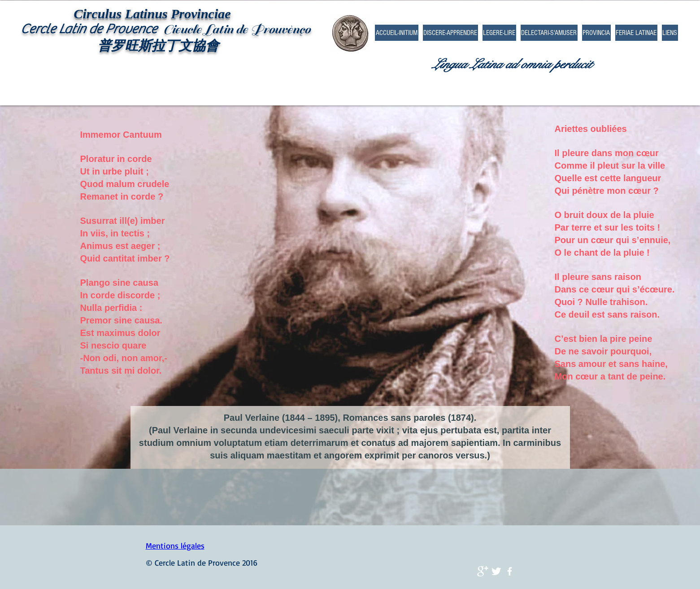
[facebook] (510, 571)
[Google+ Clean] (483, 571)
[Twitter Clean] (496, 571)
